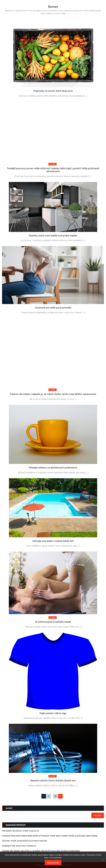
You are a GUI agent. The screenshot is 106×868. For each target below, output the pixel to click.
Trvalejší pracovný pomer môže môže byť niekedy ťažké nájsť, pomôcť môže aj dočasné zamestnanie (53, 170)
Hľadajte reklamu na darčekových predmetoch (53, 467)
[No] (103, 860)
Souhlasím (53, 863)
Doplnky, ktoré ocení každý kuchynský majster (53, 235)
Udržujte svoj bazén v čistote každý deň (53, 541)
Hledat (9, 808)
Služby (53, 164)
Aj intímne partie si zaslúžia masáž (53, 622)
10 (55, 796)
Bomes (53, 7)
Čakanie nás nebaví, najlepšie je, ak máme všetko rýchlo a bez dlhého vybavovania (53, 394)
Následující (60, 796)
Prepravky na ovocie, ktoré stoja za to (53, 91)
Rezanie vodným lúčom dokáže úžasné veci (53, 780)
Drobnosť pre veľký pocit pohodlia (53, 308)
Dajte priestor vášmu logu (53, 713)
